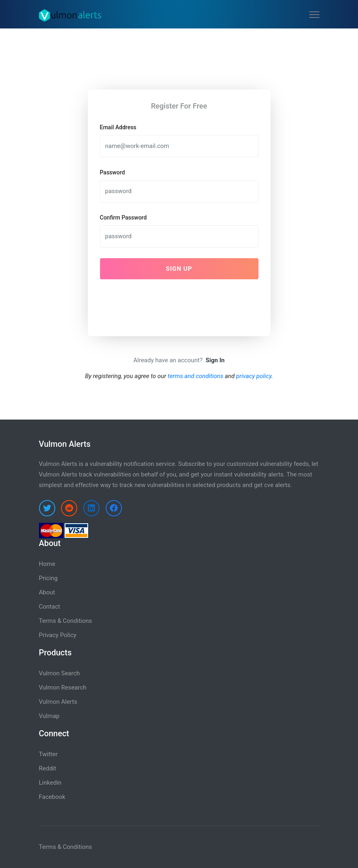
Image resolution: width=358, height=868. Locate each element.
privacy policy (254, 376)
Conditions (77, 847)
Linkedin (50, 783)
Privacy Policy (58, 635)
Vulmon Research (63, 687)
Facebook (52, 797)
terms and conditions (196, 376)
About (47, 592)
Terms (48, 847)
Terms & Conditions (66, 621)
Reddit (48, 768)
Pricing (48, 578)
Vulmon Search (60, 673)
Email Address (118, 127)
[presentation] (162, 302)
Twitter (48, 754)
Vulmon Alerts (58, 702)
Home (47, 564)
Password (113, 172)
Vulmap (49, 716)
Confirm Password (124, 218)
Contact (50, 607)
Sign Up (179, 269)
